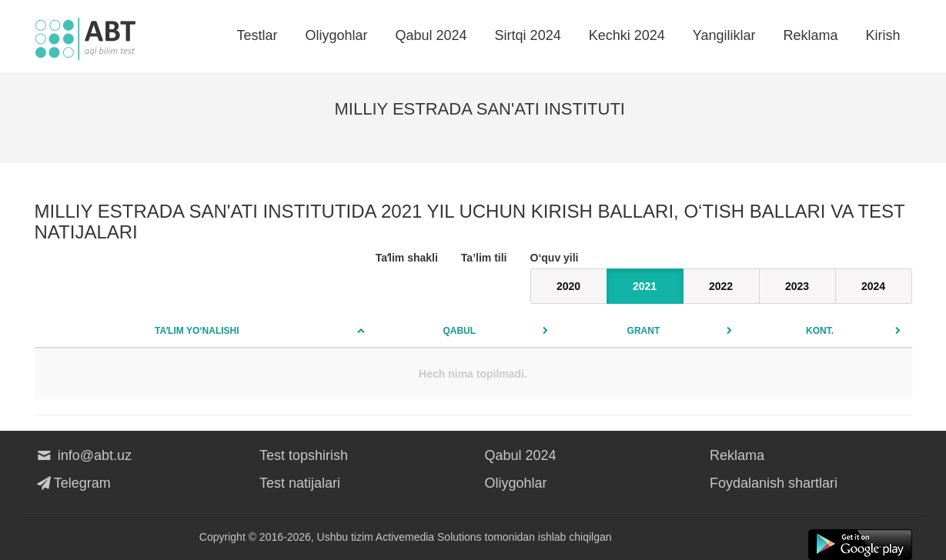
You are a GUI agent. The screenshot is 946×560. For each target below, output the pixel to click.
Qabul (459, 331)
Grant (644, 331)
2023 (797, 286)
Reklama (810, 35)
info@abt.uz (84, 455)
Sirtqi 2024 (528, 35)
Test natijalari (300, 483)
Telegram (73, 483)
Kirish (882, 35)
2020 (568, 286)
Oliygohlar (336, 35)
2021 (645, 286)
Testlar (257, 35)
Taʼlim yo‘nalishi (197, 331)
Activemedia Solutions (429, 537)
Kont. (820, 331)
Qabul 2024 (431, 35)
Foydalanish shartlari (774, 483)
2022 (721, 286)
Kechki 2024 (627, 35)
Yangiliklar (724, 35)
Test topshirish (304, 455)
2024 (873, 286)
